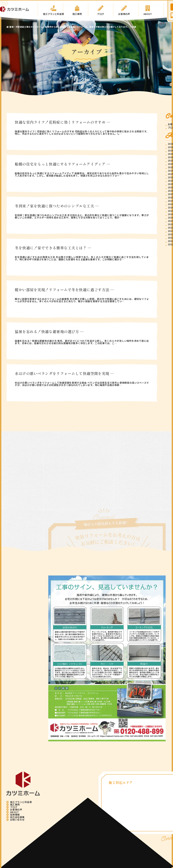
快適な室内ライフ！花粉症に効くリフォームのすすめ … (62, 122)
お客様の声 (126, 9)
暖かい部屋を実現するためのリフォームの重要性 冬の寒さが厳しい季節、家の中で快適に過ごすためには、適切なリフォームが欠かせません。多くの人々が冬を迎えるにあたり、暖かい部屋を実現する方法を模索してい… (82, 300)
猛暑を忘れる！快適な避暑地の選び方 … (49, 331)
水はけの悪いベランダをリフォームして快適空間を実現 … (64, 373)
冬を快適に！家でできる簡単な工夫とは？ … (53, 248)
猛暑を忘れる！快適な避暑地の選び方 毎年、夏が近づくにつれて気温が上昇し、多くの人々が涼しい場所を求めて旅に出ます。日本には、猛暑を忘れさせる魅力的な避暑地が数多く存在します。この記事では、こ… (82, 342)
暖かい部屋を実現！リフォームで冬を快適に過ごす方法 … (64, 290)
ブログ (101, 9)
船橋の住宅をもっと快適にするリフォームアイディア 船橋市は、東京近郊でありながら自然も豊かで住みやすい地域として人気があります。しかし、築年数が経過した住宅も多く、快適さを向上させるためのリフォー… (82, 174)
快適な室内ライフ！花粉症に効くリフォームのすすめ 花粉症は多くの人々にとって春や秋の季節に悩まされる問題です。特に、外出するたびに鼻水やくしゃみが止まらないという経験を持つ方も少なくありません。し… (82, 133)
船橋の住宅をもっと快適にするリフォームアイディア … (62, 164)
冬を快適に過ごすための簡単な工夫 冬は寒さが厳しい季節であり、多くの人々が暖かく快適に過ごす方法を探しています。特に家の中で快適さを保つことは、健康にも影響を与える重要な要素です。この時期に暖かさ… (82, 258)
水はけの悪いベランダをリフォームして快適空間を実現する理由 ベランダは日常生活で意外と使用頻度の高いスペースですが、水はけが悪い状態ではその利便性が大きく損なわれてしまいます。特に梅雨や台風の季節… (82, 384)
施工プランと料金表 (50, 9)
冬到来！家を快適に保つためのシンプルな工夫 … (57, 206)
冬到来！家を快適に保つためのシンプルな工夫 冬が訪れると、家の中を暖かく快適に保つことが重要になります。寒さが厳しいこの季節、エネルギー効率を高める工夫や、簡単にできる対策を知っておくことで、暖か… (82, 216)
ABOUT (151, 9)
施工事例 (75, 9)
